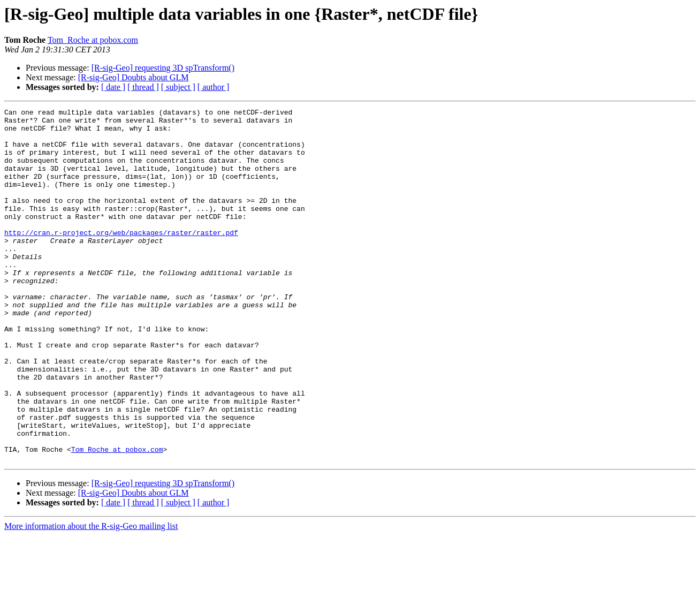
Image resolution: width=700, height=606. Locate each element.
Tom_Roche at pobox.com (93, 40)
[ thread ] (143, 87)
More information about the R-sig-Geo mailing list (91, 597)
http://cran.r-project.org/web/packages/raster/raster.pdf (121, 258)
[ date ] (113, 87)
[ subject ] (178, 87)
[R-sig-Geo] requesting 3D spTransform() (163, 68)
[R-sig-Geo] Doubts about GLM (134, 77)
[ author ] (214, 87)
